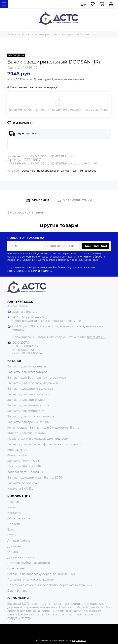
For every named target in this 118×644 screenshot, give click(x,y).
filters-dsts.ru (96, 337)
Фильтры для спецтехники (27, 433)
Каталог (13, 507)
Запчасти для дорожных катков (30, 389)
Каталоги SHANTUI (21, 489)
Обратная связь (19, 518)
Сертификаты (17, 591)
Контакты (14, 513)
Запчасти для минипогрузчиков (31, 416)
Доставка (14, 546)
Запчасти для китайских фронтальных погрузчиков (45, 444)
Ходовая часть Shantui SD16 (27, 472)
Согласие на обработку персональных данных (41, 574)
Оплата (13, 552)
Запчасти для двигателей (26, 400)
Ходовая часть (18, 450)
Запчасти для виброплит (26, 411)
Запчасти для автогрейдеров (29, 394)
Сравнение (16, 568)
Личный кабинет (20, 541)
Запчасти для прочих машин (28, 422)
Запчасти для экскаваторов (27, 372)
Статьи (12, 535)
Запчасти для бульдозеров (27, 366)
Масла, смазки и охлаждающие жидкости (38, 439)
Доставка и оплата (21, 557)
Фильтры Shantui (20, 455)
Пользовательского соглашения (57, 257)
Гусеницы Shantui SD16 (24, 466)
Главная (13, 502)
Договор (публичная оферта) (29, 563)
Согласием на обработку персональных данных (68, 260)
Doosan (26, 171)
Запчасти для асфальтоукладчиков (33, 383)
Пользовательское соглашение (31, 580)
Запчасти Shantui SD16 (24, 461)
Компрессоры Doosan (46, 171)
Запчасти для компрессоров (79, 171)
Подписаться (95, 246)
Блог (11, 530)
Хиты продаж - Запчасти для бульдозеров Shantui (44, 428)
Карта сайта (79, 640)
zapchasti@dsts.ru (25, 312)
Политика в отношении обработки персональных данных (50, 585)
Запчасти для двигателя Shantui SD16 (35, 478)
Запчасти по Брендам (23, 483)
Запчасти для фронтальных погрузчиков (37, 378)
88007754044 (20, 302)
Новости (14, 524)
